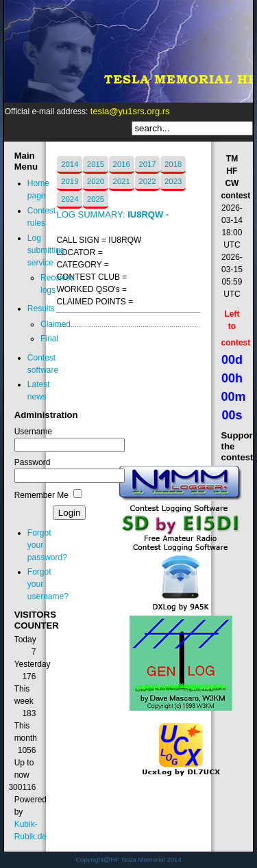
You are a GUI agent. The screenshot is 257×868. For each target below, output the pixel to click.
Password (33, 462)
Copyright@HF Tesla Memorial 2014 (128, 859)
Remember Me (41, 495)
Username (33, 432)
